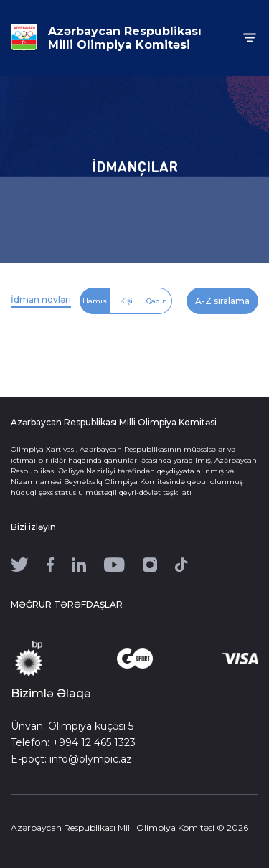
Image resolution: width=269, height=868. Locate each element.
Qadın (157, 301)
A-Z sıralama (222, 301)
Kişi (126, 301)
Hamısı (96, 301)
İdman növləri (41, 299)
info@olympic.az (91, 759)
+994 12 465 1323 (94, 742)
